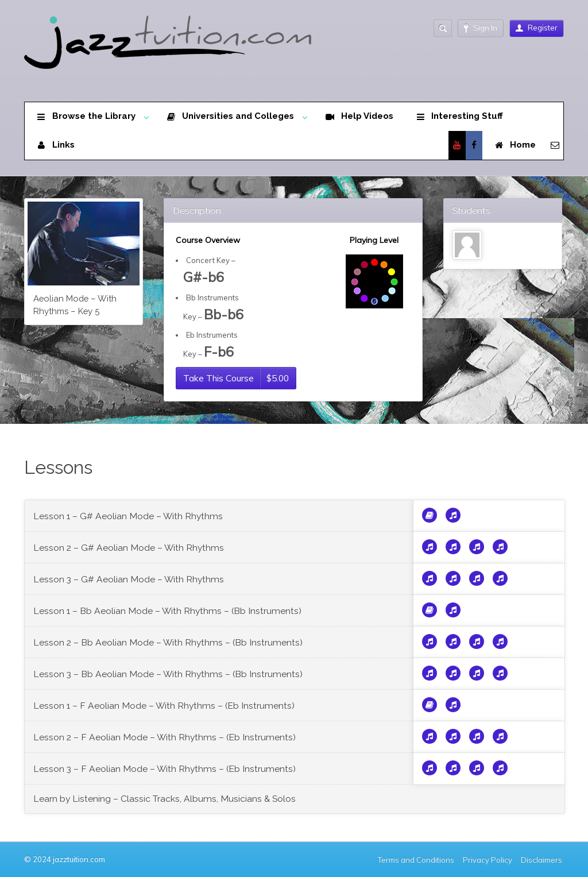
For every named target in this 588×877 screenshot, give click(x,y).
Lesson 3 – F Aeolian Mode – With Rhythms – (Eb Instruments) (165, 769)
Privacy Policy (488, 860)
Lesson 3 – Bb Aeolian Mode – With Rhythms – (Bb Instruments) (168, 674)
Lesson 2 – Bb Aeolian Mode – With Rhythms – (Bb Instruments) (168, 642)
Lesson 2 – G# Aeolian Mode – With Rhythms (129, 548)
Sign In (481, 28)
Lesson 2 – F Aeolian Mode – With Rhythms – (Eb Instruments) (165, 737)
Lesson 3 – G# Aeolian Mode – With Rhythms (129, 579)
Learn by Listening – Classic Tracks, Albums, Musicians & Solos (165, 799)
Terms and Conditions (416, 860)
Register (537, 28)
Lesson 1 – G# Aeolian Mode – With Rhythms (128, 516)
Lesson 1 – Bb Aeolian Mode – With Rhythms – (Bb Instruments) (167, 611)
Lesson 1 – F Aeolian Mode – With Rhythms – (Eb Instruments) (164, 706)
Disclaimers (542, 860)
